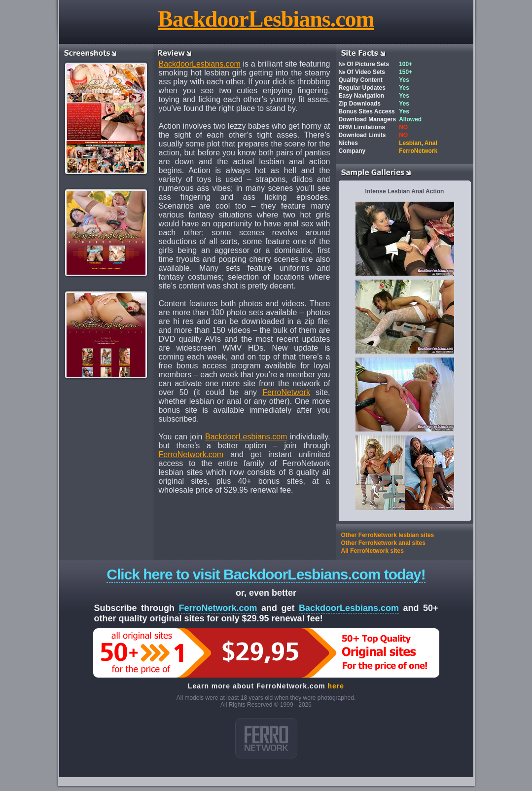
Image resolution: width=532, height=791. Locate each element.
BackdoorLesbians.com (266, 19)
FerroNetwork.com (191, 454)
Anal (431, 143)
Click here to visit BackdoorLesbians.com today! (266, 574)
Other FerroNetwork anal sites (383, 543)
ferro (266, 738)
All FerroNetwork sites (372, 551)
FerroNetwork (286, 392)
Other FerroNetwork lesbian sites (388, 535)
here (336, 686)
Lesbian (410, 143)
